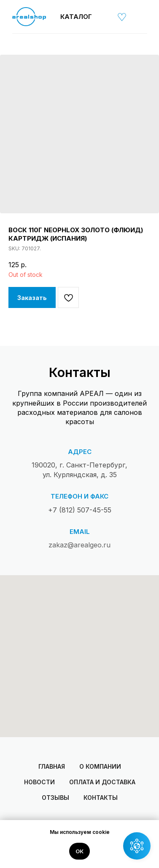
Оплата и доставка (102, 782)
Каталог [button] (76, 17)
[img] (104, 17)
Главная (52, 766)
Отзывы (55, 798)
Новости (39, 782)
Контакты (101, 798)
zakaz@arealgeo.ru (79, 545)
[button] (137, 846)
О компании (100, 766)
